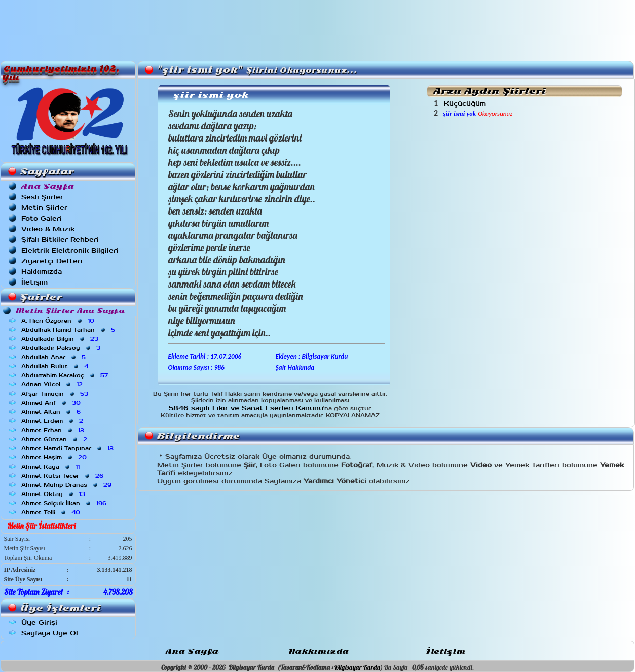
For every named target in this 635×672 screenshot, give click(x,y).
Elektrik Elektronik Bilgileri (70, 250)
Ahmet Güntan (55, 439)
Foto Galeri (42, 218)
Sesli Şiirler (42, 197)
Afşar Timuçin (56, 394)
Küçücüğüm (466, 104)
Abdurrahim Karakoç (66, 375)
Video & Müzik (48, 229)
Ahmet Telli (52, 512)
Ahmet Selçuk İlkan (65, 503)
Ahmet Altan (52, 412)
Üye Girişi (39, 623)
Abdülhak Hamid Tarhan (69, 330)
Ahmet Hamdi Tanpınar (68, 448)
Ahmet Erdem (53, 421)
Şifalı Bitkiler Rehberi (60, 240)
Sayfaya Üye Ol (50, 633)
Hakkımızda (42, 272)
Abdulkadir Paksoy (62, 348)
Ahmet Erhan (54, 430)
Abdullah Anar (54, 357)
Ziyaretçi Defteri (52, 261)
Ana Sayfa (192, 651)
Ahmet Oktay (54, 494)
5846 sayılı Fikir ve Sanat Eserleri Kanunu (246, 408)
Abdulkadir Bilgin (61, 339)
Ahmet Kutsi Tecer (63, 476)
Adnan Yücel (53, 384)
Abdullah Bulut (56, 366)
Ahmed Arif (52, 403)
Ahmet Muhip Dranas (67, 485)
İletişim (34, 282)
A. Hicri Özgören (59, 321)
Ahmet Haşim (55, 457)
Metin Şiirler (44, 208)
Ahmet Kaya (51, 467)
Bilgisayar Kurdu (357, 667)
